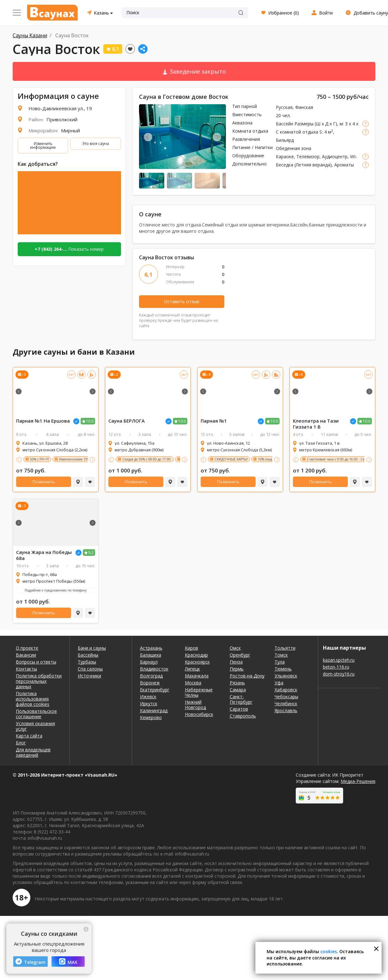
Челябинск (286, 703)
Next (217, 137)
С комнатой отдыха (297, 132)
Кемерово (151, 717)
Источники (89, 676)
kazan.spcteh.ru (339, 660)
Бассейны (88, 655)
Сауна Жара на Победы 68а (44, 555)
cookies (329, 951)
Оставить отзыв (182, 301)
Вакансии (26, 655)
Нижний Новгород (195, 705)
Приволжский (62, 119)
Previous (148, 137)
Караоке (285, 156)
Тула (280, 662)
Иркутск (149, 703)
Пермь (237, 669)
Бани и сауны (92, 648)
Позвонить (44, 482)
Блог (21, 743)
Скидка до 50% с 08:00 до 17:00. (147, 459)
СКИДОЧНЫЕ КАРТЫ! (231, 459)
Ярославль (286, 710)
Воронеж (150, 683)
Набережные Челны (199, 692)
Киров (191, 648)
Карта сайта (29, 736)
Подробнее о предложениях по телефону (56, 590)
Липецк (192, 669)
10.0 (90, 421)
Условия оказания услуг (35, 726)
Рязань (237, 683)
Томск (281, 655)
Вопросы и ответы (36, 662)
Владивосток (154, 669)
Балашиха (151, 655)
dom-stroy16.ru (339, 674)
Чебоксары (286, 697)
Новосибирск (199, 714)
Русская (284, 107)
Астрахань (151, 648)
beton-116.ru (336, 667)
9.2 (91, 553)
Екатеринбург (155, 690)
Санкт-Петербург (241, 699)
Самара (238, 690)
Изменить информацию (43, 145)
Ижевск (148, 697)
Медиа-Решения (358, 781)
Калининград (154, 710)
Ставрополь (243, 716)
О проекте (27, 648)
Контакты (26, 669)
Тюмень (283, 669)
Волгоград (151, 676)
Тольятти (285, 648)
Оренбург (240, 655)
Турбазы (87, 662)
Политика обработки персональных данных (39, 681)
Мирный (70, 130)
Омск (235, 648)
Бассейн (285, 124)
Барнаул (149, 662)
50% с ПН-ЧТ (39, 459)
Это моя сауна (96, 144)
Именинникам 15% (74, 459)
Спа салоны (90, 669)
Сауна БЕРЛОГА (127, 421)
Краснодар (196, 655)
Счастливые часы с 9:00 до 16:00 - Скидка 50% (343, 459)
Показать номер (69, 249)
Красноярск (197, 662)
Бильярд (285, 140)
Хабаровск (286, 690)
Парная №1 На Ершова (43, 421)
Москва (193, 683)
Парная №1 (214, 421)
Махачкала (197, 676)
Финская (304, 107)
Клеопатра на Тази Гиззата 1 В (316, 424)
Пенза (236, 662)
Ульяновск (286, 676)
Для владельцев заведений (33, 752)
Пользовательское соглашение (36, 714)
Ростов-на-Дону (247, 676)
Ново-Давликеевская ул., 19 (60, 108)
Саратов (239, 709)
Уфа (279, 683)
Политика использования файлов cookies (33, 699)
